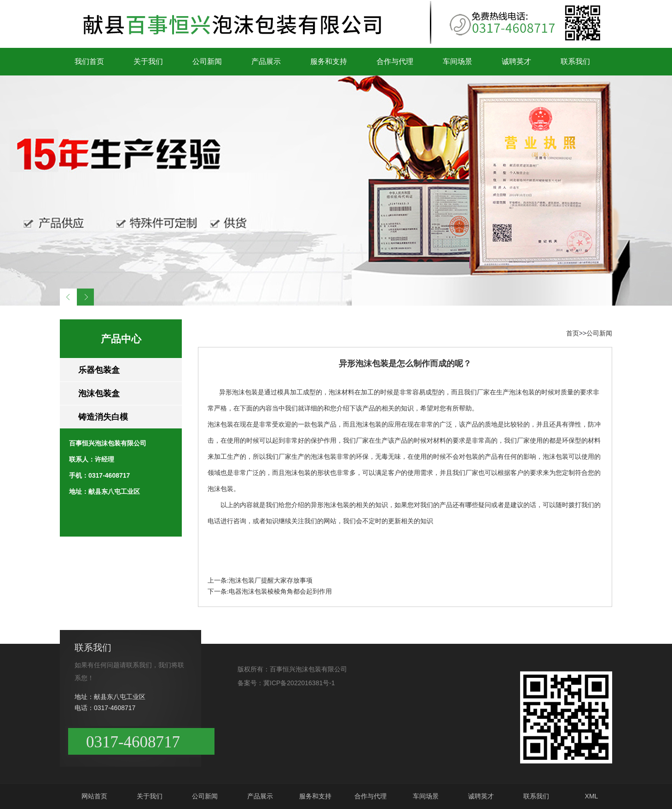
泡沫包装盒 (99, 393)
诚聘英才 (516, 61)
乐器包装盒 (99, 370)
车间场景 (458, 61)
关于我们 (148, 61)
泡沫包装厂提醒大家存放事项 (271, 581)
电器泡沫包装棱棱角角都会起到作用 (280, 592)
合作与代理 (395, 61)
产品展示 (266, 61)
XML (592, 796)
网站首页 (94, 796)
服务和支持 (329, 61)
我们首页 (89, 61)
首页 (573, 333)
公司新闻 (207, 61)
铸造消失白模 (103, 417)
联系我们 (575, 61)
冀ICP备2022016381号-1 (299, 683)
